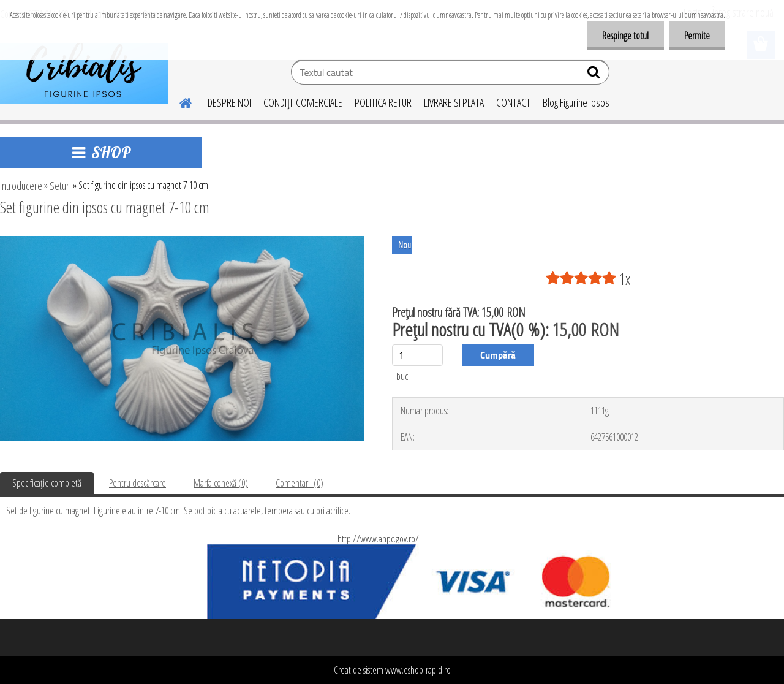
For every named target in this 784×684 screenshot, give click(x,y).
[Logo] (84, 74)
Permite (697, 36)
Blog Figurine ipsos (576, 102)
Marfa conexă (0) (221, 483)
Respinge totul (625, 36)
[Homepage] (178, 101)
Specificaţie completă (47, 483)
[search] (595, 75)
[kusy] (417, 355)
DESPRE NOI (229, 102)
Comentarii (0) (300, 483)
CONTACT (513, 102)
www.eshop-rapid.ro (418, 670)
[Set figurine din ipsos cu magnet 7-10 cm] (182, 241)
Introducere (21, 186)
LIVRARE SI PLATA (454, 102)
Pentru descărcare (138, 483)
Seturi (61, 186)
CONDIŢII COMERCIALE (303, 102)
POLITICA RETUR (383, 102)
